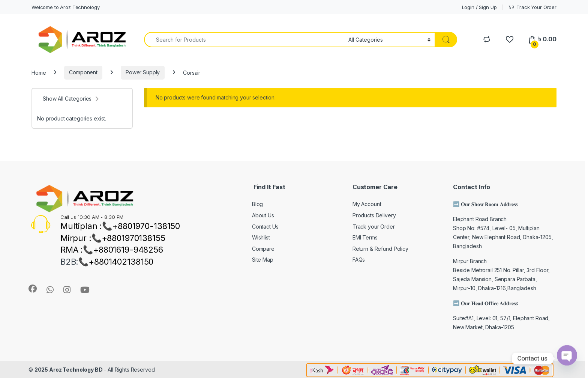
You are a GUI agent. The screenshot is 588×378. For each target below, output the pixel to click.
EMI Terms (365, 237)
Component (83, 72)
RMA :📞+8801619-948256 (112, 250)
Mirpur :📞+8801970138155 (113, 238)
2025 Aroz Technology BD (69, 370)
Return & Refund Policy (380, 249)
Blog (257, 204)
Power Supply (143, 72)
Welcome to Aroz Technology (65, 7)
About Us (263, 215)
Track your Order (374, 227)
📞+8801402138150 (116, 262)
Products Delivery (374, 215)
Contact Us (265, 227)
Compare (263, 249)
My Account (367, 204)
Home (39, 72)
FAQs (359, 260)
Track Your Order (532, 7)
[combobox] (244, 40)
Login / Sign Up (479, 7)
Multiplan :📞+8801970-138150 (120, 226)
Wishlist (261, 237)
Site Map (263, 260)
